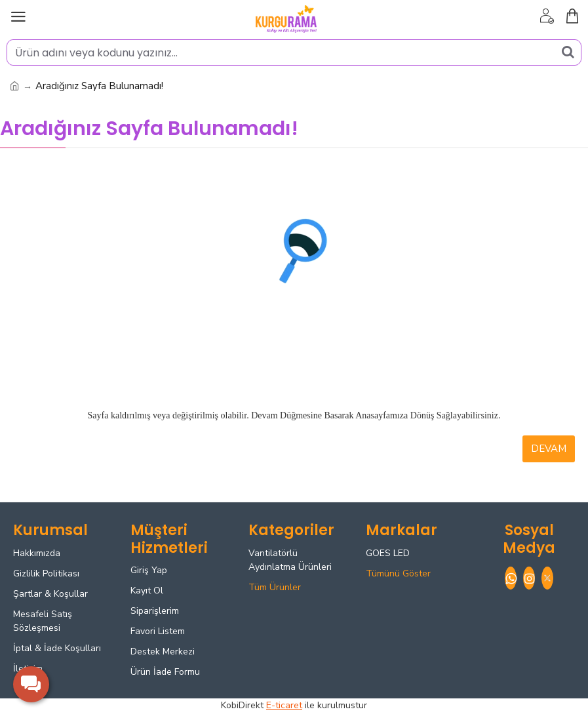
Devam (549, 449)
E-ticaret (284, 705)
